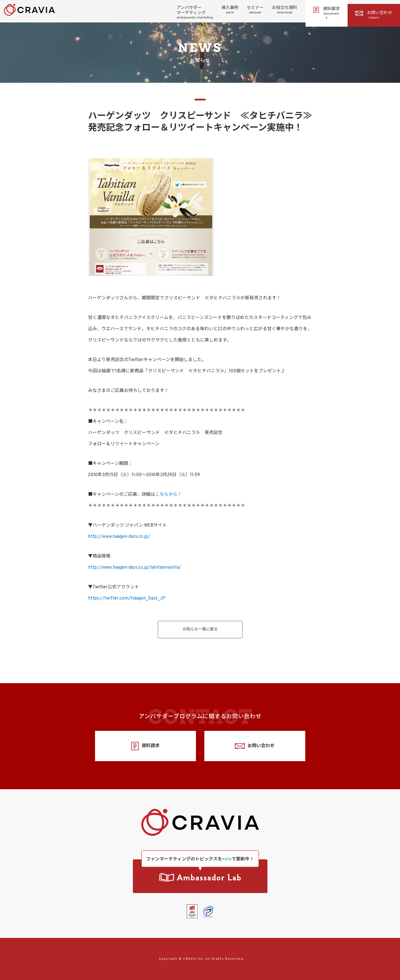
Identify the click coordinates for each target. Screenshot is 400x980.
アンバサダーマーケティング (195, 13)
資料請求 (327, 13)
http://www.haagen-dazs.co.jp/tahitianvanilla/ (135, 568)
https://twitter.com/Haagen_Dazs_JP (127, 598)
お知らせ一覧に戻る (200, 629)
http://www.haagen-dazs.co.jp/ (119, 537)
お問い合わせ (374, 15)
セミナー (255, 10)
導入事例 (230, 10)
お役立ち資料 (285, 10)
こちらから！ (168, 495)
